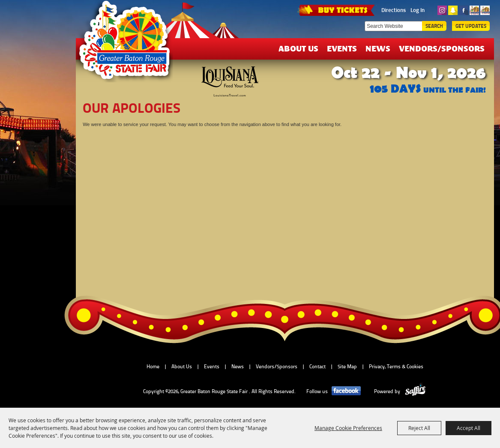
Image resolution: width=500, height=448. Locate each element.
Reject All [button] (419, 428)
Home (153, 367)
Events (342, 48)
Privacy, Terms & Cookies (396, 367)
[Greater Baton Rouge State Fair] (129, 44)
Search (434, 26)
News (378, 48)
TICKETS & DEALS (337, 9)
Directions (394, 10)
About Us (298, 48)
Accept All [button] (469, 428)
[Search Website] (393, 26)
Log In (418, 10)
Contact (317, 367)
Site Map (347, 367)
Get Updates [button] (471, 26)
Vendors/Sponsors (442, 48)
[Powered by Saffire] (415, 391)
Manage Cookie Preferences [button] (348, 428)
